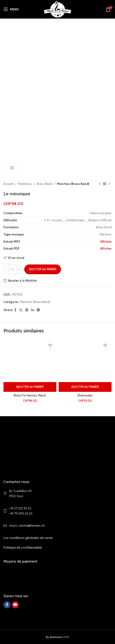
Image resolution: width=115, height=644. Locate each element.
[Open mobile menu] (11, 9)
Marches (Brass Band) (73, 184)
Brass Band (44, 184)
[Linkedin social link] (33, 310)
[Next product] (109, 184)
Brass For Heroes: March (30, 395)
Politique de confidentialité (23, 547)
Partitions (25, 184)
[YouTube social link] (15, 605)
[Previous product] (100, 184)
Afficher (106, 241)
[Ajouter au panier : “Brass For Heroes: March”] (30, 387)
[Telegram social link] (38, 310)
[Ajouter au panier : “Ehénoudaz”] (85, 387)
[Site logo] (58, 9)
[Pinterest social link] (27, 310)
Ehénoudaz (85, 395)
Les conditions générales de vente (28, 538)
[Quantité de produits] (13, 269)
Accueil (8, 184)
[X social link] (21, 310)
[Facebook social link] (15, 310)
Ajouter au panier (43, 269)
